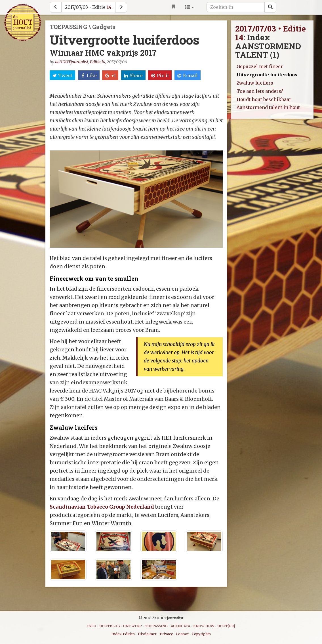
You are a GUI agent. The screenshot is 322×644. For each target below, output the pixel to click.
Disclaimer (147, 634)
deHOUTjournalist (72, 62)
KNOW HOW (204, 626)
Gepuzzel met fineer (260, 66)
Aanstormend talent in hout (268, 107)
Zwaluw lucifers (255, 83)
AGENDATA (180, 626)
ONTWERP (132, 626)
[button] (190, 7)
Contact (182, 634)
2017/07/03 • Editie (88, 7)
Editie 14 (97, 62)
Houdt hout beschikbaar (264, 99)
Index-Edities (123, 634)
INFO (92, 626)
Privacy (166, 634)
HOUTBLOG (110, 626)
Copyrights (201, 634)
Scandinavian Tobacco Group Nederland (102, 507)
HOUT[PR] (226, 626)
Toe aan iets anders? (260, 91)
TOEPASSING (156, 626)
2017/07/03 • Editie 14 (271, 33)
